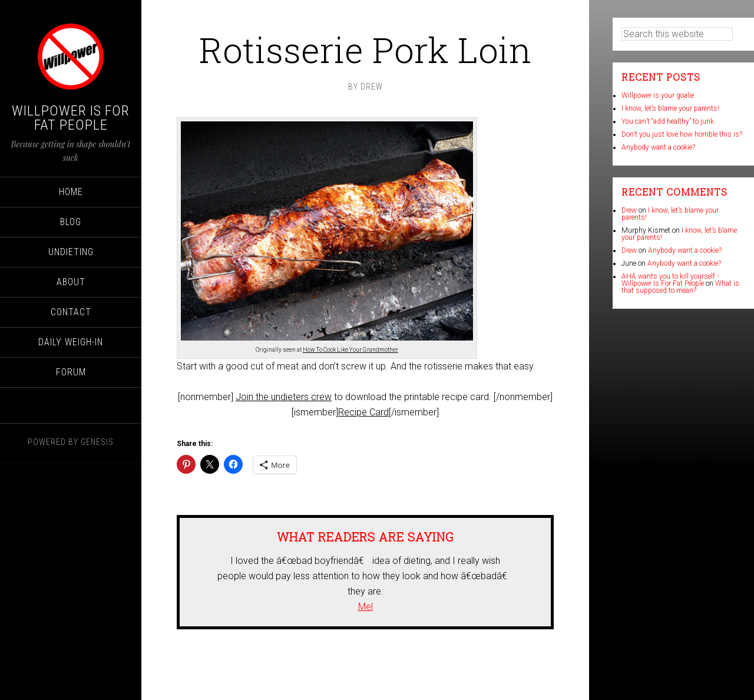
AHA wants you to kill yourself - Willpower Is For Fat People (670, 280)
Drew (629, 210)
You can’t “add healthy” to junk (668, 121)
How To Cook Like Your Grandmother (350, 350)
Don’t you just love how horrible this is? (682, 134)
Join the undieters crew (284, 397)
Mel (366, 607)
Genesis (97, 442)
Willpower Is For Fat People (71, 118)
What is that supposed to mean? (680, 287)
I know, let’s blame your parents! (670, 108)
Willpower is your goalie (658, 95)
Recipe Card (363, 412)
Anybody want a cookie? (658, 147)
